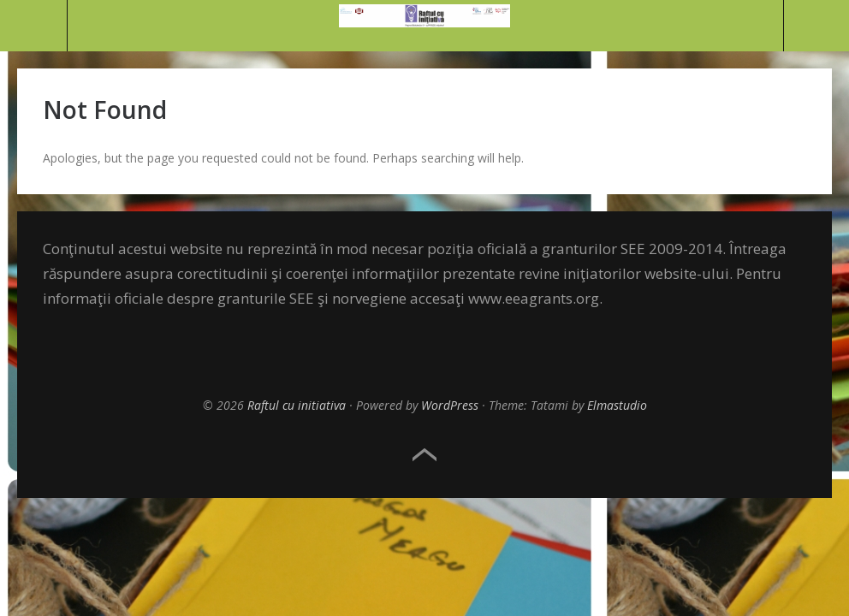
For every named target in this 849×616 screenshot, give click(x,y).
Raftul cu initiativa (297, 405)
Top (424, 455)
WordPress (450, 405)
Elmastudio (617, 405)
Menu (34, 26)
